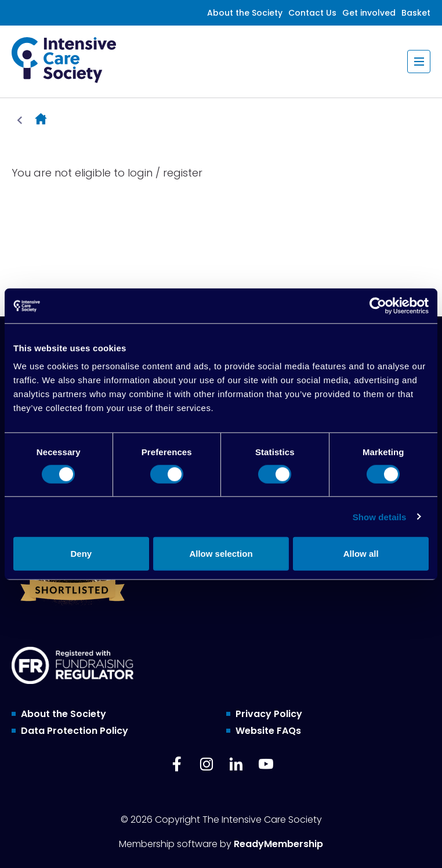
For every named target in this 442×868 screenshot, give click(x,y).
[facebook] (177, 764)
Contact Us (312, 13)
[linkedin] (236, 764)
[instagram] (206, 764)
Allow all (361, 554)
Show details (380, 516)
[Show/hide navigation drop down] (419, 62)
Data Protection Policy (75, 731)
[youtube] (266, 764)
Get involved (369, 13)
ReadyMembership (278, 844)
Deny (81, 554)
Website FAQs (268, 731)
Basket (416, 13)
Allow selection (221, 554)
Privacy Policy (269, 714)
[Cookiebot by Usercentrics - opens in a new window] (378, 305)
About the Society (245, 13)
